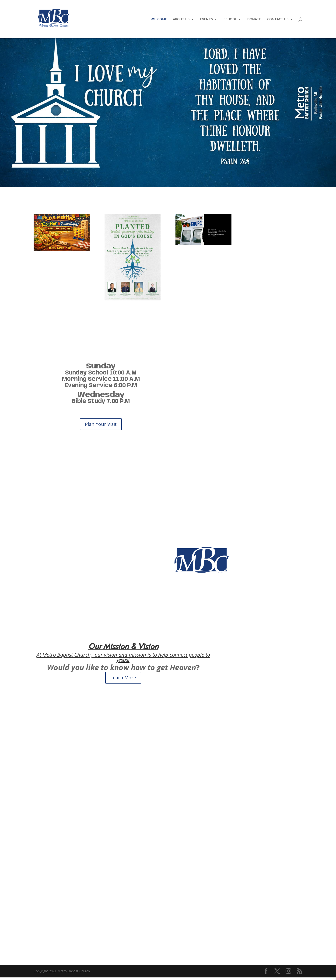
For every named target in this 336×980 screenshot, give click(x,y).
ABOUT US (181, 19)
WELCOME (159, 19)
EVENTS (206, 19)
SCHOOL (230, 19)
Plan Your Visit (101, 424)
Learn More (123, 678)
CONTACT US (278, 19)
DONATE (254, 19)
